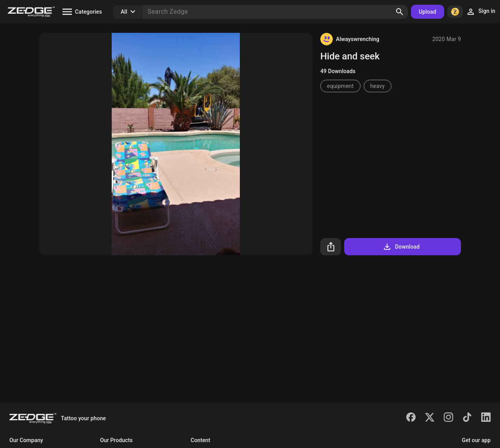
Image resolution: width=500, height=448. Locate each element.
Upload (428, 12)
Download (401, 247)
